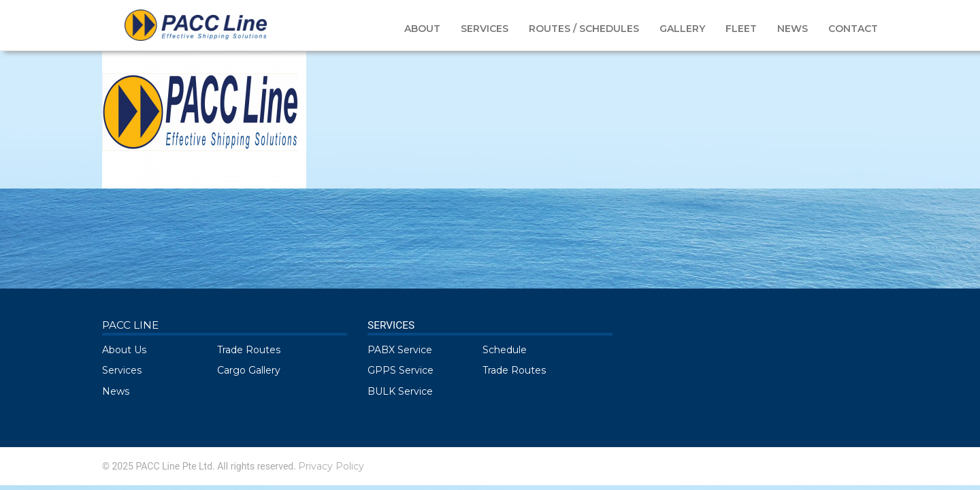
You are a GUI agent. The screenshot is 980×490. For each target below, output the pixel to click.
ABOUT (422, 29)
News (116, 391)
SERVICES (485, 29)
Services (122, 370)
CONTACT (853, 29)
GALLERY (682, 29)
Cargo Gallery (249, 370)
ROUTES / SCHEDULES (584, 29)
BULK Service (400, 391)
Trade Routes (249, 350)
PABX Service (400, 350)
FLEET (741, 29)
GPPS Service (401, 370)
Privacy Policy (331, 466)
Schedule (505, 350)
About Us (124, 350)
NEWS (793, 29)
